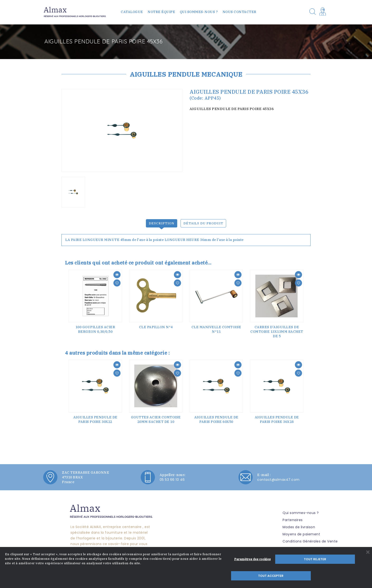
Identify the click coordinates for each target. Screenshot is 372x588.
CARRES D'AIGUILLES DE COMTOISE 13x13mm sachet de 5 (277, 330)
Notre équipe (161, 12)
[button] (324, 12)
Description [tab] (161, 221)
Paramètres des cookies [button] (252, 576)
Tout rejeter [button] (297, 576)
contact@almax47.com (278, 478)
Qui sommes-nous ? (199, 12)
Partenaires (293, 518)
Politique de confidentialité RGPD (312, 554)
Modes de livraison (299, 525)
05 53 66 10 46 (172, 478)
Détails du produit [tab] (204, 221)
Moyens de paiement (301, 532)
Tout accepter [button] (341, 576)
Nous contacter (239, 12)
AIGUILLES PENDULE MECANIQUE (186, 74)
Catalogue (132, 12)
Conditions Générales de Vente (310, 539)
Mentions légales (297, 546)
